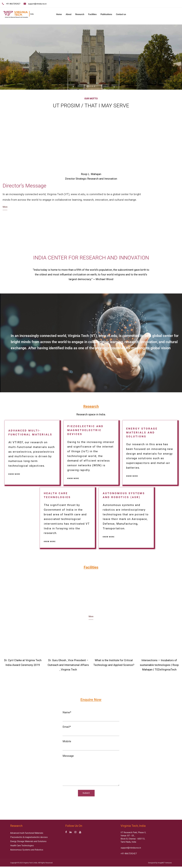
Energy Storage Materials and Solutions (142, 432)
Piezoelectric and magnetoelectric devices (85, 430)
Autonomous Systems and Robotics (27, 850)
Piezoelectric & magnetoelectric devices (29, 837)
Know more (14, 474)
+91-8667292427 (13, 4)
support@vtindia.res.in (37, 4)
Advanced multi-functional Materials (27, 833)
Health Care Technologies (22, 846)
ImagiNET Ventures (165, 863)
